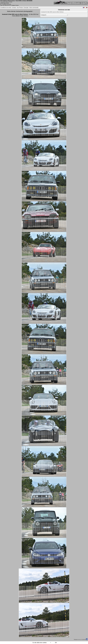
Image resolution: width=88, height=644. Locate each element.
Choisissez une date (64, 10)
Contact (14, 8)
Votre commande (34, 8)
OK (56, 643)
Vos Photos (20, 8)
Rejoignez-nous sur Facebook (81, 639)
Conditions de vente (6, 8)
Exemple (26, 8)
